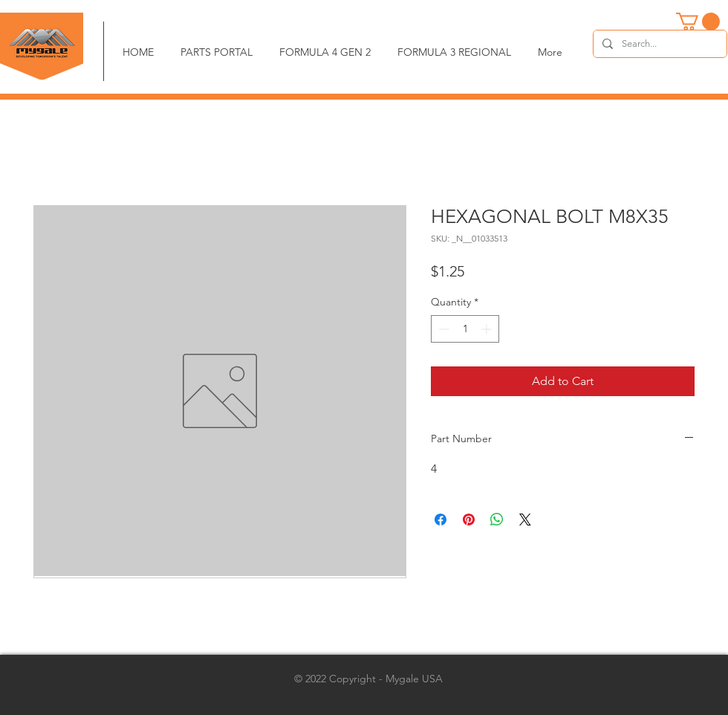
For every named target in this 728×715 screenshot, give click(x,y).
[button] (698, 22)
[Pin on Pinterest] (469, 520)
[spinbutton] (465, 329)
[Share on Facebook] (441, 520)
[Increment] (488, 329)
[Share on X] (525, 520)
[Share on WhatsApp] (497, 520)
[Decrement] (442, 329)
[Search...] (659, 44)
